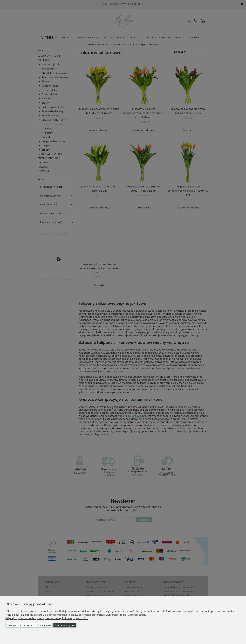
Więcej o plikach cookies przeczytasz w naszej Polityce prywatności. (47, 618)
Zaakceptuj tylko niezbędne (20, 625)
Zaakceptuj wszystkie (65, 625)
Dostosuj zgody (44, 625)
